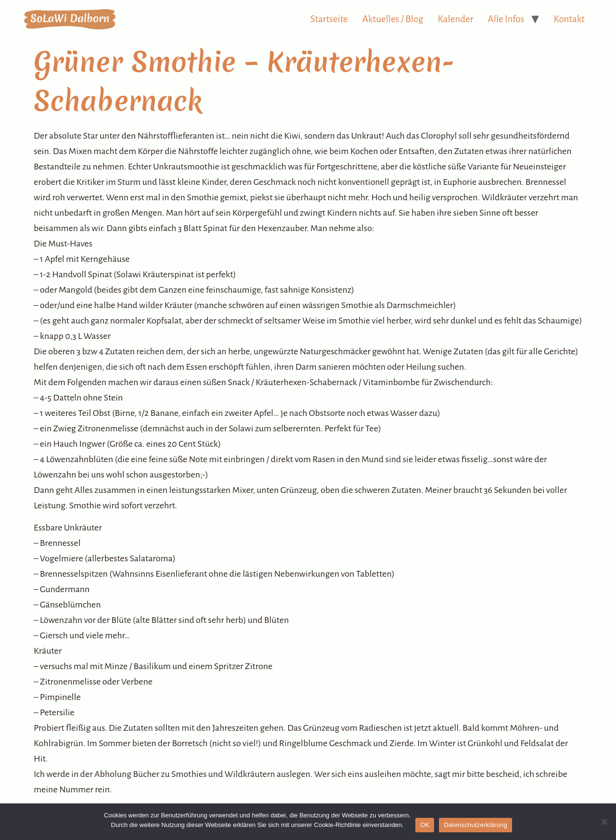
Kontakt (569, 19)
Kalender (456, 19)
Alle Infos (506, 19)
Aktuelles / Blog (393, 19)
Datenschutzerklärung (475, 825)
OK (425, 825)
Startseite (329, 19)
